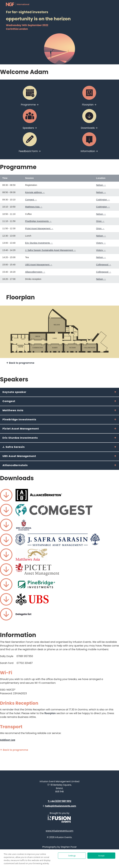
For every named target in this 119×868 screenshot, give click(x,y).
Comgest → (31, 200)
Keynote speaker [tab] (14, 392)
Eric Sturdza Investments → (39, 243)
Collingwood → (104, 265)
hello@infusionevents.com (61, 806)
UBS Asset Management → (39, 265)
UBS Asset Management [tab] (19, 456)
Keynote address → (35, 192)
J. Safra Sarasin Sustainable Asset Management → (50, 250)
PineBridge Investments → (38, 221)
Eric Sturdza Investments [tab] (20, 438)
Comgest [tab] (9, 401)
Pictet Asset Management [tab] (21, 429)
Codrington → (103, 200)
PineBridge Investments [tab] (19, 419)
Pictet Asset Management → (39, 228)
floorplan (50, 713)
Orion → (100, 221)
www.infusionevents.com (59, 831)
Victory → (101, 243)
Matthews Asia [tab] (13, 410)
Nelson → (101, 185)
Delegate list (23, 614)
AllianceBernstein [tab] (15, 465)
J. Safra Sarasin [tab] (14, 447)
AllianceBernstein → (35, 272)
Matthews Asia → (34, 207)
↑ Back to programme (20, 363)
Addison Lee (8, 740)
